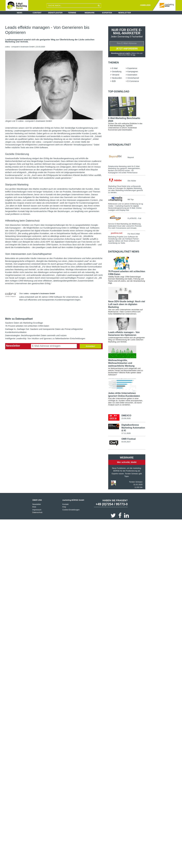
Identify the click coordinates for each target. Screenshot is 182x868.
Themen (114, 63)
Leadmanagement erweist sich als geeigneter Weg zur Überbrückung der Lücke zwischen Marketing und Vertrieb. (50, 41)
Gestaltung (117, 72)
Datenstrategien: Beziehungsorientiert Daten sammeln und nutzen (36, 335)
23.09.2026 (126, 418)
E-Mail (115, 68)
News (20, 13)
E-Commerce (133, 81)
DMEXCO (126, 416)
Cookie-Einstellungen (71, 510)
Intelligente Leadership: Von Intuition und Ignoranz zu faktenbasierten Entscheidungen (45, 338)
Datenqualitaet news (124, 252)
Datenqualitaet (120, 145)
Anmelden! (90, 346)
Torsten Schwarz (136, 482)
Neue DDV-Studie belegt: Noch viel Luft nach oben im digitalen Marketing (127, 304)
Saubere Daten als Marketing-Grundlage (24, 323)
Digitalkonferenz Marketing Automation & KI (133, 428)
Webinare (90, 13)
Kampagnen (133, 72)
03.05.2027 (126, 442)
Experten (107, 13)
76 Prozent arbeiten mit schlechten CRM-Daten (27, 326)
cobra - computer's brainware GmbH (20, 47)
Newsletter (125, 13)
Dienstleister (55, 13)
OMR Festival (128, 439)
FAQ (64, 507)
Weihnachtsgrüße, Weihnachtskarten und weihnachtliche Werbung (121, 363)
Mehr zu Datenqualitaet (19, 319)
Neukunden (117, 78)
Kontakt (65, 505)
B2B (114, 81)
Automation (132, 75)
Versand (116, 75)
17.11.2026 (126, 434)
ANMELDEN (145, 5)
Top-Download (119, 92)
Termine (72, 13)
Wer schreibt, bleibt (127, 462)
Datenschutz (37, 513)
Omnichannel (133, 78)
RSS (34, 507)
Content (37, 13)
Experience (132, 68)
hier (134, 55)
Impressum (37, 510)
